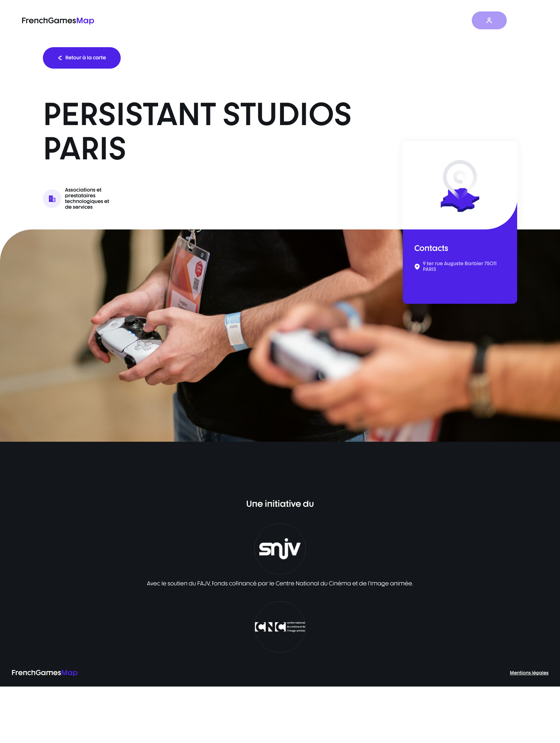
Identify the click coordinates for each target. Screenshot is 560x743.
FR (525, 20)
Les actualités (414, 21)
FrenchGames (58, 21)
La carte (330, 21)
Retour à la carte (82, 58)
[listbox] (280, 336)
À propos (456, 21)
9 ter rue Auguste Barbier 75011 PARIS (460, 267)
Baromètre (369, 21)
